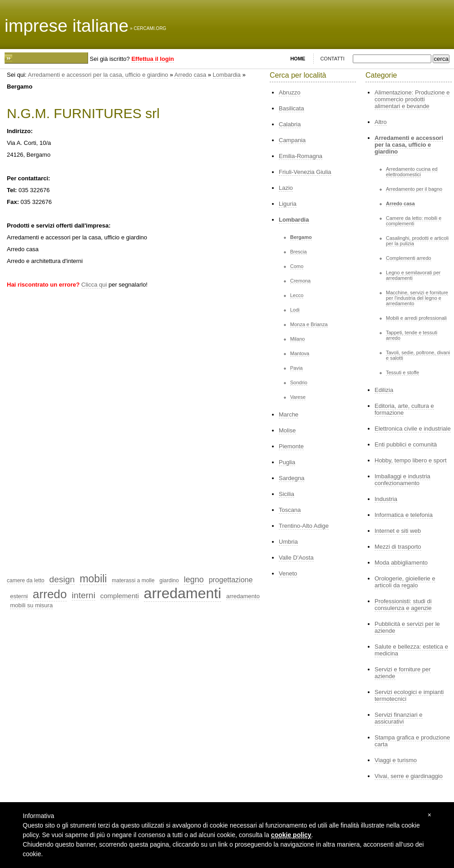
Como (297, 266)
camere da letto (26, 580)
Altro (381, 122)
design (62, 579)
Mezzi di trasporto (398, 547)
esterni (19, 596)
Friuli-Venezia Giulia (305, 172)
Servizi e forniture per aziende (403, 673)
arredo (50, 594)
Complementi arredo (409, 258)
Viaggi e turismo (396, 760)
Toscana (290, 510)
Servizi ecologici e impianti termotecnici (409, 695)
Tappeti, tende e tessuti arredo (412, 335)
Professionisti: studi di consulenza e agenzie (403, 605)
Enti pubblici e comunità (406, 444)
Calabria (290, 124)
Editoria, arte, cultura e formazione (404, 409)
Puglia (287, 462)
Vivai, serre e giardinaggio (409, 776)
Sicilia (286, 494)
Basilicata (291, 108)
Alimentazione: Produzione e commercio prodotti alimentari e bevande (412, 99)
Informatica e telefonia (404, 515)
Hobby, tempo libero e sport (411, 460)
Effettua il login (153, 59)
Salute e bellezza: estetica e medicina (411, 650)
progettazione (231, 580)
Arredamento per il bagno (414, 189)
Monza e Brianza (309, 324)
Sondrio (299, 382)
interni (84, 595)
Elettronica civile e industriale (413, 429)
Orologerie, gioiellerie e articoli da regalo (405, 582)
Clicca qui (94, 285)
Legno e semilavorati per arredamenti (413, 275)
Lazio (286, 188)
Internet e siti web (398, 531)
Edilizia (384, 390)
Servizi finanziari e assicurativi (399, 718)
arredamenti (183, 593)
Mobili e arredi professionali (416, 318)
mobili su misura (31, 605)
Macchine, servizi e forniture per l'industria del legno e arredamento (417, 298)
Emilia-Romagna (301, 156)
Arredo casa (190, 75)
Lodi (295, 310)
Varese (298, 397)
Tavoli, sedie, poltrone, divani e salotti (418, 355)
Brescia (299, 252)
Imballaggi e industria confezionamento (402, 480)
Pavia (296, 368)
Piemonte (291, 446)
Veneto (288, 573)
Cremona (300, 281)
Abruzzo (290, 92)
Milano (297, 339)
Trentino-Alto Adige (304, 526)
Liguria (288, 204)
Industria (386, 499)
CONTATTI (332, 59)
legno (194, 580)
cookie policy (291, 835)
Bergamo (301, 237)
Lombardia (227, 75)
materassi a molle (133, 580)
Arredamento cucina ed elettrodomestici (412, 172)
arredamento (243, 596)
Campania (292, 140)
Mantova (300, 353)
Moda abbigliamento (401, 563)
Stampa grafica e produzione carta (412, 741)
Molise (287, 430)
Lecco (297, 295)
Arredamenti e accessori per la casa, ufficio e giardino (98, 75)
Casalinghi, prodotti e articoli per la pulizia (417, 241)
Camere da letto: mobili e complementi (414, 221)
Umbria (288, 542)
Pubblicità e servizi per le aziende (407, 627)
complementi (120, 596)
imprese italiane (67, 26)
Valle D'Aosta (296, 558)
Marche (289, 414)
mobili (93, 579)
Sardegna (291, 478)
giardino (169, 580)
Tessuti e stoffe (402, 372)
